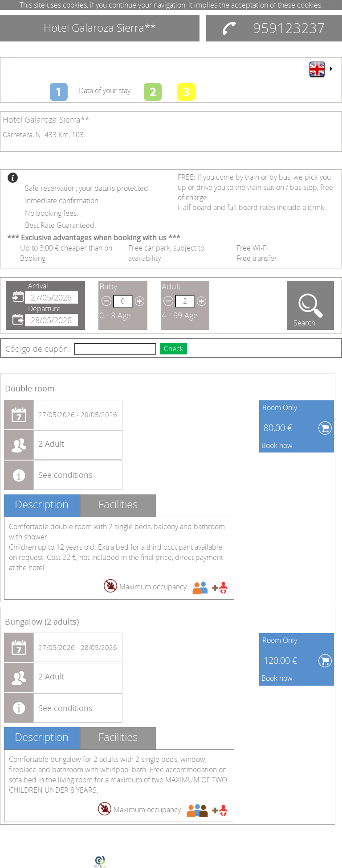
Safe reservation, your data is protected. (88, 188)
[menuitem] (320, 69)
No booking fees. (52, 213)
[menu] (320, 69)
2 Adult (51, 444)
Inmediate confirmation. (63, 201)
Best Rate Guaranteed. (61, 225)
